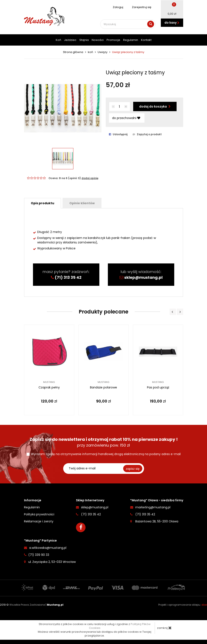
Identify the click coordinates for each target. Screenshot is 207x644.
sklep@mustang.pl (143, 277)
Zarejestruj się (139, 7)
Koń (58, 40)
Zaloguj (116, 7)
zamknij (164, 628)
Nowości (98, 40)
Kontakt (146, 40)
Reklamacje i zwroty (39, 521)
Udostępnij (118, 134)
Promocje (113, 40)
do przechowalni (126, 118)
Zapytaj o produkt (147, 134)
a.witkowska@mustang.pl (48, 548)
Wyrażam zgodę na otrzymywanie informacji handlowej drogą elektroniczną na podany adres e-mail (106, 454)
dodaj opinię (90, 178)
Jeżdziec (70, 40)
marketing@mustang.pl (153, 507)
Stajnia (84, 40)
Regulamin (131, 40)
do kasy (172, 23)
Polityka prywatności (39, 514)
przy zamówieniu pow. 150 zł (104, 442)
